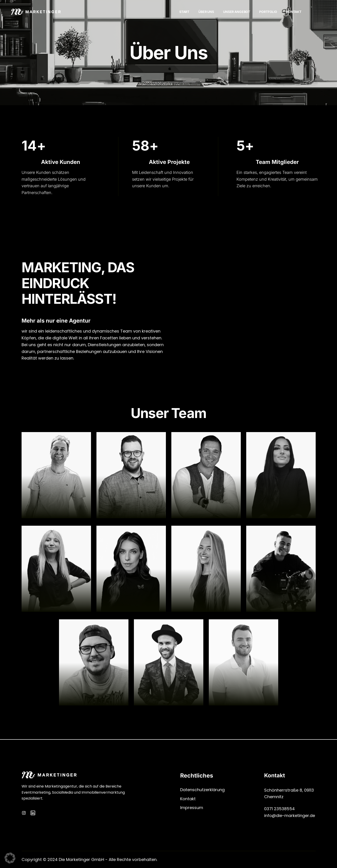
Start (184, 12)
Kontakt (294, 12)
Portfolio (268, 12)
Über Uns (206, 12)
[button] (10, 858)
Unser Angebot (237, 12)
